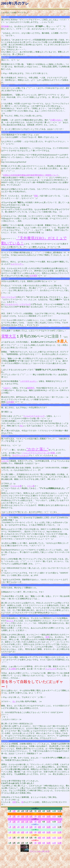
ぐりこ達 (31, 486)
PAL (21, 426)
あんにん (10, 621)
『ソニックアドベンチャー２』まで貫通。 (39, 453)
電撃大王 (9, 336)
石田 (14, 802)
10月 (49, 816)
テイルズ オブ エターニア (34, 416)
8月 (39, 816)
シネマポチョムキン (28, 381)
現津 (47, 637)
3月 (18, 816)
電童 (36, 196)
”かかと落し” (37, 449)
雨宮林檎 (5, 26)
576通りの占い (56, 120)
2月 (14, 811)
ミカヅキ (5, 461)
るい (14, 701)
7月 (35, 816)
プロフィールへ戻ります (39, 851)
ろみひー (7, 388)
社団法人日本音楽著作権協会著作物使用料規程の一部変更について (31, 175)
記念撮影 (34, 276)
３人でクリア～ (17, 264)
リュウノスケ (51, 669)
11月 (54, 816)
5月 (27, 816)
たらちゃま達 (16, 486)
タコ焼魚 (12, 669)
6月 (31, 816)
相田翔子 (31, 388)
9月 (44, 816)
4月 (23, 816)
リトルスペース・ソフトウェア (18, 304)
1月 (10, 816)
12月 (60, 822)
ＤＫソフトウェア (9, 297)
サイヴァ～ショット (21, 455)
